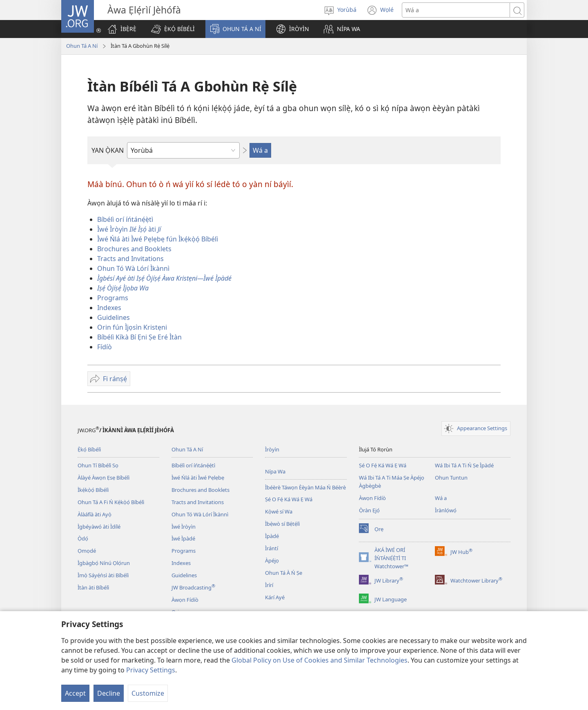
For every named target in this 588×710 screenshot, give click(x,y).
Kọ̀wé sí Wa (279, 511)
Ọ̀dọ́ (83, 538)
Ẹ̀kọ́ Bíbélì (89, 449)
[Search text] (456, 10)
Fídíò (105, 347)
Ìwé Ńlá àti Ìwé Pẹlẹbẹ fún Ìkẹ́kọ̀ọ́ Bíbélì (158, 239)
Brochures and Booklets (134, 249)
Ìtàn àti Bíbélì (93, 587)
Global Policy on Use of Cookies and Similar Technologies (320, 660)
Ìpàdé (272, 536)
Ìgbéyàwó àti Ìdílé (99, 527)
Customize (148, 693)
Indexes (109, 308)
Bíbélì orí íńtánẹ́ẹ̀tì (125, 219)
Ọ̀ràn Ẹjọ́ (369, 510)
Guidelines (114, 317)
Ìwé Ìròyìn (184, 527)
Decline (109, 693)
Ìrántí (272, 548)
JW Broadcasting (193, 587)
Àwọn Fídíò (185, 600)
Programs (113, 298)
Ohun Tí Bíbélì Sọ (98, 465)
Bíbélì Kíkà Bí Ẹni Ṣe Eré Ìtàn (139, 337)
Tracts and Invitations (130, 259)
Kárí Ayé (275, 597)
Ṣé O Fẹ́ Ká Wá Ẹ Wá (289, 499)
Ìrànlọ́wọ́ (446, 510)
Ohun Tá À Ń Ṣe (284, 573)
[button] (173, 29)
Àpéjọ (272, 560)
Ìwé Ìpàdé (183, 538)
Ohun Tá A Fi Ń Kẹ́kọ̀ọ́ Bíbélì (111, 502)
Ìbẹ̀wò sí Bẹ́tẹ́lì (282, 524)
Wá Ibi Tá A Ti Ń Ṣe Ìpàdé (464, 465)
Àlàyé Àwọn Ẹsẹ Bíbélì (104, 478)
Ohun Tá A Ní (82, 46)
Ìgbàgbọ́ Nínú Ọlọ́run (104, 563)
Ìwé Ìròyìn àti (129, 229)
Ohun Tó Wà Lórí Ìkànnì (133, 268)
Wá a (441, 498)
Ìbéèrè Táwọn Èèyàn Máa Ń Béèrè (305, 487)
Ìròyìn (272, 449)
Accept (75, 693)
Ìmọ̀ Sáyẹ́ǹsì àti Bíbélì (103, 575)
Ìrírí (269, 585)
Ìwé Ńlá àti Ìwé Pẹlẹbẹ (198, 478)
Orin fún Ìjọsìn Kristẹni (132, 327)
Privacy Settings (151, 670)
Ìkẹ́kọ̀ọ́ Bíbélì (93, 490)
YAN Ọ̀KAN (108, 150)
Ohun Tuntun (451, 478)
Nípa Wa (275, 471)
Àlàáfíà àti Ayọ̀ (95, 514)
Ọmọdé (87, 551)
